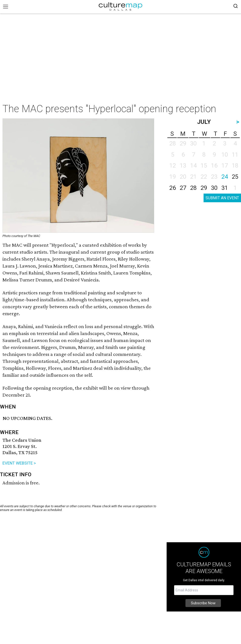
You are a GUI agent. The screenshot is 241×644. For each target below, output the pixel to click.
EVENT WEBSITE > (19, 463)
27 (183, 188)
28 (193, 188)
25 (235, 177)
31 (225, 188)
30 (214, 188)
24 (225, 177)
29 (204, 188)
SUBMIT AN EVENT (222, 198)
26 (173, 188)
